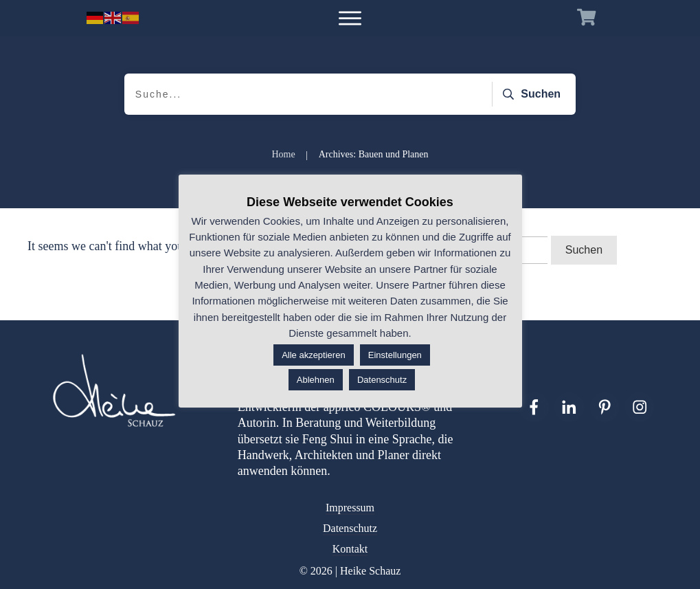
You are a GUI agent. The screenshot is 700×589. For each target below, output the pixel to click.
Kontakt (350, 549)
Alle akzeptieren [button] (314, 355)
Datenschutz (350, 528)
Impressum (350, 508)
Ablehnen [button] (316, 380)
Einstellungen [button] (395, 355)
